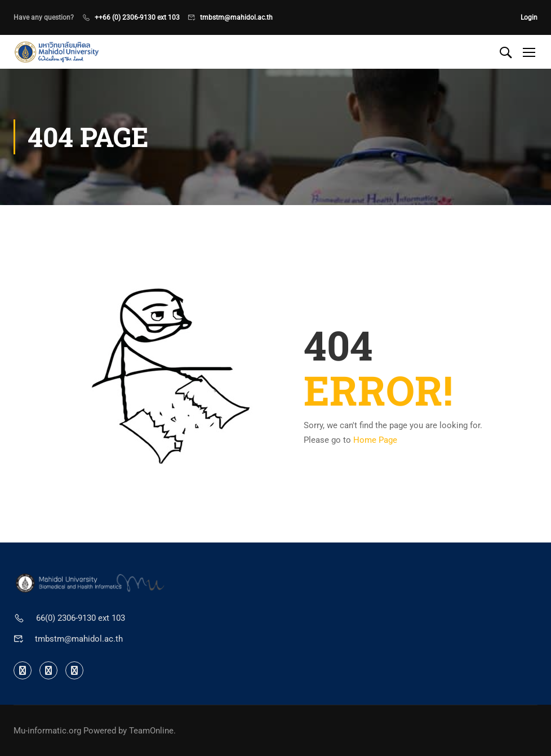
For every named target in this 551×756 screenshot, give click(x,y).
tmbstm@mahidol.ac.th (236, 17)
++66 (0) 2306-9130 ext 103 (137, 17)
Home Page (375, 440)
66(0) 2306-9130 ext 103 (81, 618)
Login (529, 17)
